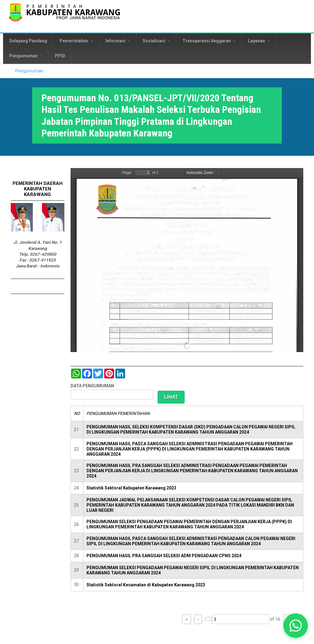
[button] (295, 625)
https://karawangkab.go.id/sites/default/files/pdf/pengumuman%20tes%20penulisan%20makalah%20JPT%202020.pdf (187, 260)
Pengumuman (26, 56)
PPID (60, 56)
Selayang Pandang (28, 41)
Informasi (118, 41)
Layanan (259, 41)
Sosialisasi (156, 41)
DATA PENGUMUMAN (92, 386)
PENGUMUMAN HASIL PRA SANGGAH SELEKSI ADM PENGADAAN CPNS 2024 (164, 556)
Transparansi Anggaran (209, 41)
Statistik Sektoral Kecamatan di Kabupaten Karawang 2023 (146, 585)
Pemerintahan (76, 41)
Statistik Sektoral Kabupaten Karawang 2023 (131, 488)
